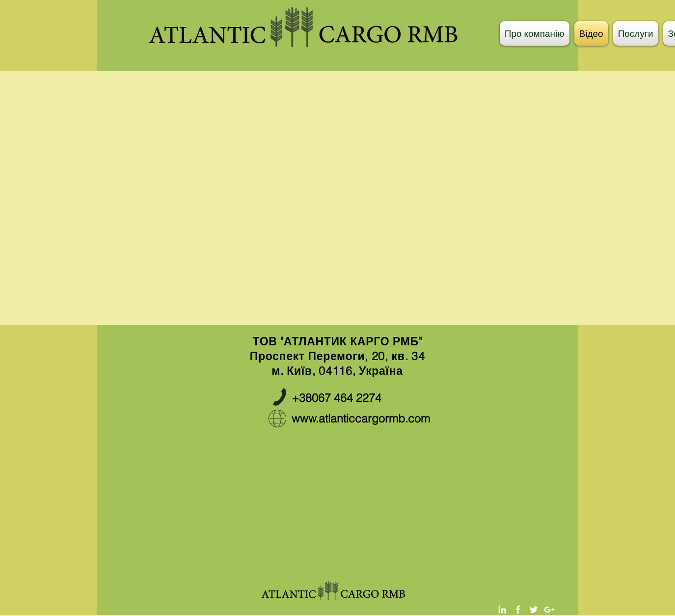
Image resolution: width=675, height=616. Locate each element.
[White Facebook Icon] (518, 610)
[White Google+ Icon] (549, 610)
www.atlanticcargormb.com (361, 418)
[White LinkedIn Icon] (502, 610)
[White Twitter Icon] (534, 610)
